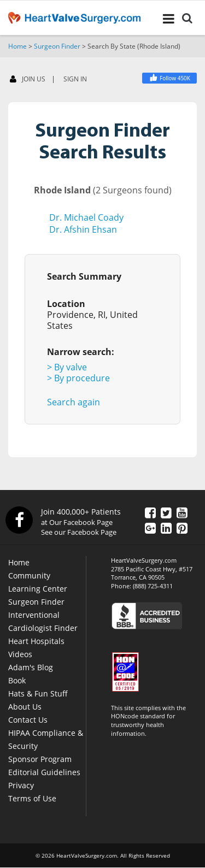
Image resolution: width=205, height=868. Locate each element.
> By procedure (78, 378)
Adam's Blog (31, 667)
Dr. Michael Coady (86, 217)
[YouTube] (182, 512)
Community (29, 575)
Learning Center (38, 589)
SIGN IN (75, 79)
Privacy (21, 785)
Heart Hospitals (36, 641)
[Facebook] (169, 78)
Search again (74, 402)
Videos (20, 654)
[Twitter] (166, 512)
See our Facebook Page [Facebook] (79, 532)
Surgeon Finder (57, 46)
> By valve (67, 367)
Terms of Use (32, 798)
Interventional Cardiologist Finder (43, 621)
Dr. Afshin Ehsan (83, 229)
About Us (25, 707)
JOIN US (28, 79)
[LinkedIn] (166, 528)
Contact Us (28, 720)
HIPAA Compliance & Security (46, 739)
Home (17, 46)
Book (17, 680)
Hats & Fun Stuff (38, 693)
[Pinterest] (182, 528)
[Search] (187, 20)
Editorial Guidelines (44, 772)
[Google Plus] (150, 528)
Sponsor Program (40, 759)
